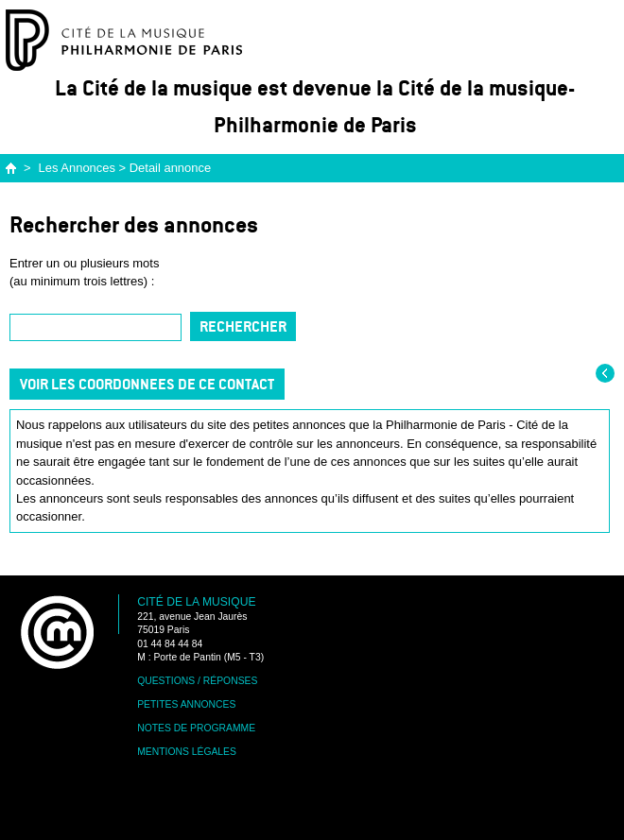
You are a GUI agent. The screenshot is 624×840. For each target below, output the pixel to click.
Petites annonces (186, 704)
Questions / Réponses (197, 681)
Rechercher (243, 326)
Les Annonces (77, 168)
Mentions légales (187, 752)
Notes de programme (196, 728)
